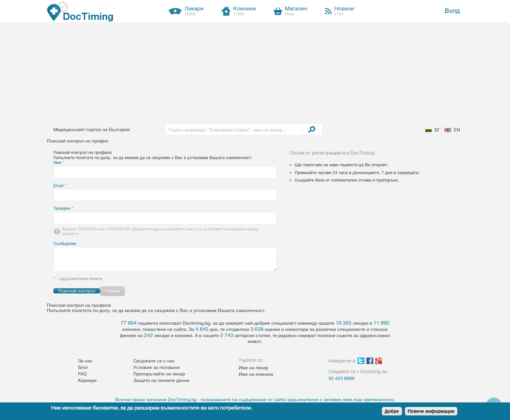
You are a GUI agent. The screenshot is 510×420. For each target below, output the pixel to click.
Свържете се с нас (154, 361)
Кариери (87, 380)
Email (60, 186)
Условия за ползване (157, 367)
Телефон (63, 208)
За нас (85, 361)
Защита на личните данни (161, 380)
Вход (452, 11)
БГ (437, 130)
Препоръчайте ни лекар (159, 374)
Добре (392, 411)
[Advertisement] (255, 72)
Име (59, 163)
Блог (83, 367)
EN (457, 130)
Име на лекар (254, 368)
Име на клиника (256, 374)
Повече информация (431, 411)
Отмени (113, 291)
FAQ (82, 374)
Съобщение (65, 244)
